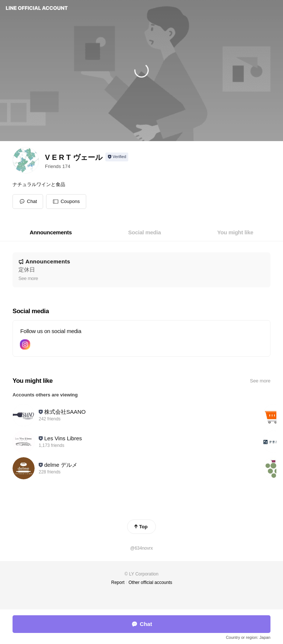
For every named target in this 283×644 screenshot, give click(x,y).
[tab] (51, 232)
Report (118, 582)
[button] (66, 202)
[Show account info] (117, 157)
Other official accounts (151, 582)
